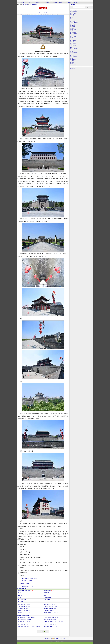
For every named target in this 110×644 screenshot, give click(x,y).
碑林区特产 (43, 14)
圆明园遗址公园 (24, 611)
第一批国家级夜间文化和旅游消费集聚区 (29, 578)
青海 (72, 1)
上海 (36, 1)
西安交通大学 (47, 600)
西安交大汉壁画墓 (73, 57)
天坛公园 (23, 609)
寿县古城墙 (50, 624)
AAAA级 (79, 1)
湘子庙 (19, 597)
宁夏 (68, 2)
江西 (56, 2)
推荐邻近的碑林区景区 (22, 589)
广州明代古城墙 (52, 617)
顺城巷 (71, 47)
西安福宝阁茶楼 (73, 40)
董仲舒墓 (72, 51)
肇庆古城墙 (24, 620)
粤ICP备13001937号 (49, 639)
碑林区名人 (57, 14)
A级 (76, 2)
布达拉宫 (51, 606)
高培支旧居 (72, 61)
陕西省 (27, 4)
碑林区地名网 (52, 14)
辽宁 (30, 1)
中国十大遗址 (20, 602)
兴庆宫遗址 (72, 28)
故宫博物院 (49, 604)
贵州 (50, 1)
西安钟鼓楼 (72, 64)
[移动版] (41, 12)
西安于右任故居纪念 (74, 49)
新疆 (70, 2)
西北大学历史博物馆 (22, 600)
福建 (38, 2)
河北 (26, 1)
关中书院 (72, 38)
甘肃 (70, 1)
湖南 (54, 2)
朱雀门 (71, 35)
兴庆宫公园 (47, 593)
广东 (60, 1)
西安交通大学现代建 (74, 53)
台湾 (42, 1)
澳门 (62, 2)
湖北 (56, 1)
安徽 (36, 2)
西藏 (48, 2)
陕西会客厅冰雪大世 (74, 46)
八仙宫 (71, 54)
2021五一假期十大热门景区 (26, 581)
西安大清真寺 (72, 27)
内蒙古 (24, 2)
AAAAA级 (75, 1)
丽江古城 (24, 604)
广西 (62, 1)
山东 (40, 2)
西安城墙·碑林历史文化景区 (26, 591)
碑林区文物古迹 (25, 14)
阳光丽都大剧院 (73, 29)
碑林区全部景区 (37, 14)
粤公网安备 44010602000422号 (59, 638)
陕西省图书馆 (72, 25)
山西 (22, 2)
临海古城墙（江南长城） (54, 622)
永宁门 (71, 39)
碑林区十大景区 (31, 14)
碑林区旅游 (34, 4)
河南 (54, 1)
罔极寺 (71, 45)
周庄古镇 (50, 609)
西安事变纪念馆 (48, 597)
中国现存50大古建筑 (24, 584)
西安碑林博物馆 (49, 591)
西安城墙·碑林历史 (73, 12)
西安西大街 (72, 55)
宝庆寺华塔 (72, 50)
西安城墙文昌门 (73, 43)
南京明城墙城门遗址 (26, 617)
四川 (48, 1)
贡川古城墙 (51, 626)
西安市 (30, 4)
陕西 (68, 1)
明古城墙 (24, 622)
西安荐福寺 (72, 31)
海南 (64, 1)
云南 (46, 2)
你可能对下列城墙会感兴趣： (24, 615)
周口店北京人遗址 (51, 613)
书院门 (46, 595)
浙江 (40, 1)
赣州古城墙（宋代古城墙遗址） (29, 626)
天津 (24, 1)
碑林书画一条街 (73, 60)
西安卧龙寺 (72, 42)
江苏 (38, 1)
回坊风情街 (72, 62)
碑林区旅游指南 (73, 10)
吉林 (32, 1)
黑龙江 (30, 2)
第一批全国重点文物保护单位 (26, 586)
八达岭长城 (49, 611)
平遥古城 (24, 606)
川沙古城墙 (24, 624)
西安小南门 (72, 58)
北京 (22, 1)
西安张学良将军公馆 (74, 36)
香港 (60, 2)
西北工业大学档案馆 (74, 65)
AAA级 (82, 1)
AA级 (74, 2)
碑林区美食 (47, 14)
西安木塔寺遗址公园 (74, 32)
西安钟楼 (20, 595)
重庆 (46, 1)
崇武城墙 (50, 620)
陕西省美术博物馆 (73, 34)
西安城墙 (24, 613)
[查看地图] (45, 12)
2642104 (58, 643)
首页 (17, 1)
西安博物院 (22, 593)
